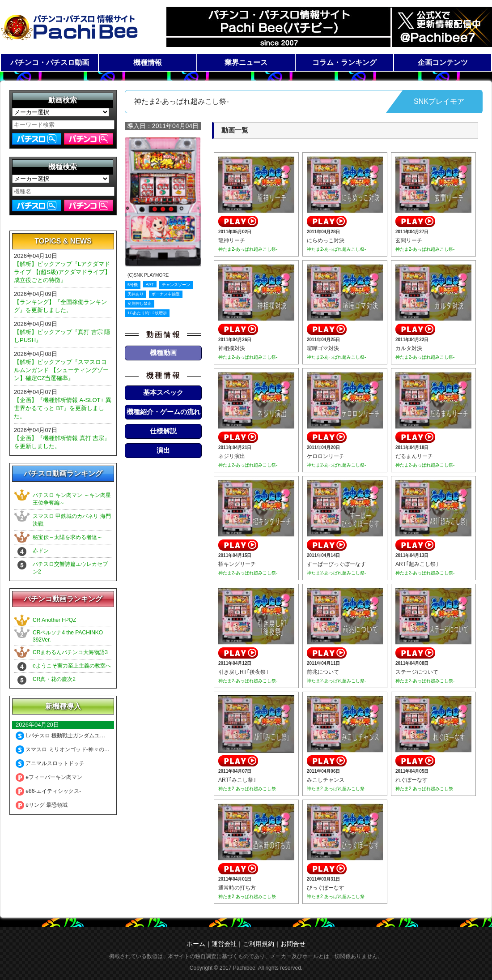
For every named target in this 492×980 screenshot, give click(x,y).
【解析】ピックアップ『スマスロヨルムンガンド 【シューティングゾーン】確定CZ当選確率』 (61, 370)
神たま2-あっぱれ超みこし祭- (248, 249)
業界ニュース (246, 62)
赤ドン (41, 551)
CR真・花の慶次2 (54, 679)
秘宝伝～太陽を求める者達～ (68, 537)
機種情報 (148, 62)
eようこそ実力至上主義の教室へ (72, 666)
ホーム (196, 944)
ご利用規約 (259, 944)
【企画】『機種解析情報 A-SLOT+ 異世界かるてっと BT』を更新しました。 (63, 408)
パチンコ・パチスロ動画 (50, 62)
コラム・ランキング (344, 62)
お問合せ (293, 944)
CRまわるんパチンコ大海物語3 (70, 652)
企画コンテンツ (443, 62)
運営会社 (224, 944)
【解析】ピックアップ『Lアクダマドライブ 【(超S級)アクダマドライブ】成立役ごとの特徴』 (62, 272)
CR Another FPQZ (54, 620)
